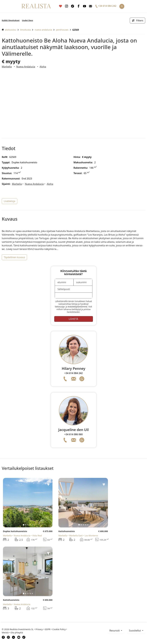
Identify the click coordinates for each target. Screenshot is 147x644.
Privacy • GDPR (43, 629)
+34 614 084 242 (73, 373)
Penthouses (62, 30)
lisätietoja (10, 201)
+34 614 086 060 (73, 434)
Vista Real (37, 536)
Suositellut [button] (135, 631)
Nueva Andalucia (43, 30)
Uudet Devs (27, 20)
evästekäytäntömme (78, 307)
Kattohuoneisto (67, 531)
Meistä (5, 633)
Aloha (43, 67)
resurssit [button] (115, 631)
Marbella (7, 67)
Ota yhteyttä (17, 633)
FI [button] (122, 6)
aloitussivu (9, 30)
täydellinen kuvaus (14, 257)
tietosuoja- (60, 307)
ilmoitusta (25, 30)
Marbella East (76, 536)
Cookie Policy (59, 629)
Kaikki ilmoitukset (11, 20)
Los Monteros (91, 536)
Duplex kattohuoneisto (15, 531)
